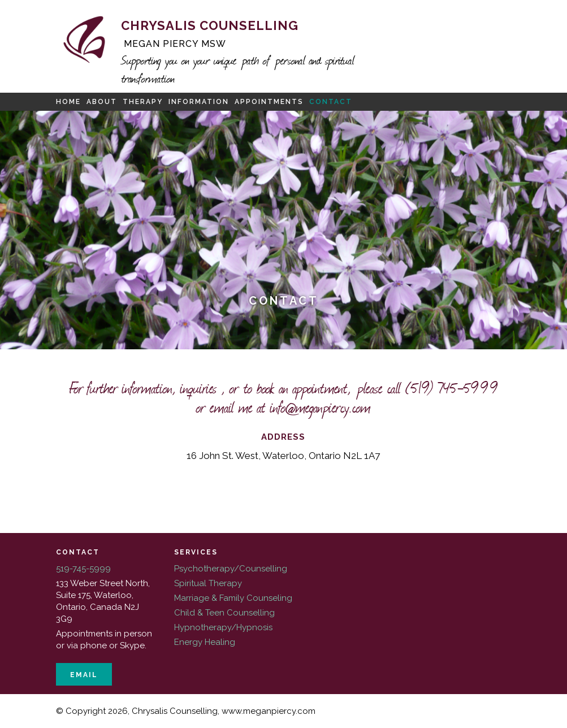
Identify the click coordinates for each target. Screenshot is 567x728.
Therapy (143, 102)
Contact (331, 102)
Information (199, 102)
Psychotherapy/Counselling (231, 569)
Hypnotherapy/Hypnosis (223, 627)
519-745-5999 (83, 569)
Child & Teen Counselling (224, 613)
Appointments (269, 102)
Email (84, 675)
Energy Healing (205, 642)
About (102, 102)
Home (68, 102)
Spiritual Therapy (208, 583)
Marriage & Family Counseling (233, 598)
